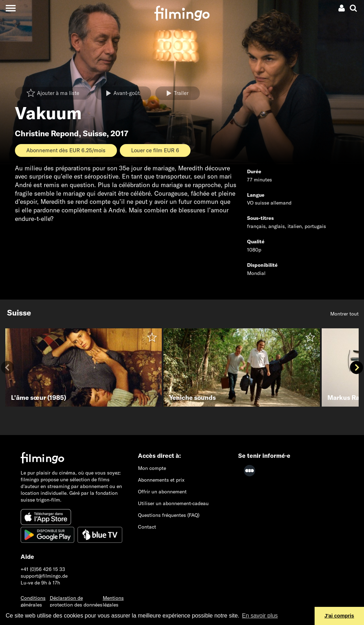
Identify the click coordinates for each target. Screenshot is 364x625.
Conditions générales (33, 601)
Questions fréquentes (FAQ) (169, 515)
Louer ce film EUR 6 (155, 150)
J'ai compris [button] (339, 616)
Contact (147, 527)
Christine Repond (47, 133)
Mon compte (152, 468)
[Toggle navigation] (10, 8)
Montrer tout (344, 314)
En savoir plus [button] (260, 616)
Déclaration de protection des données (76, 601)
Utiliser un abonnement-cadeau (173, 503)
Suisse (95, 133)
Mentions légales (113, 601)
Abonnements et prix (161, 480)
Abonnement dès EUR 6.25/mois (66, 150)
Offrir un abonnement (162, 492)
